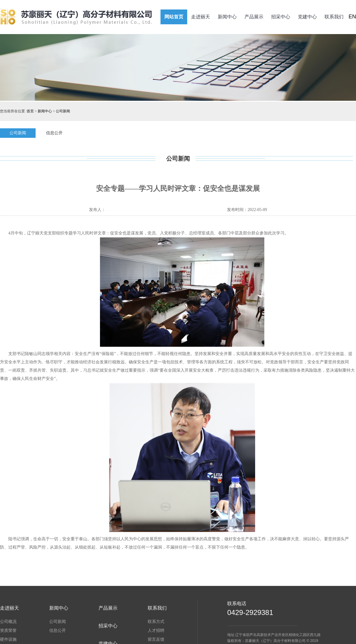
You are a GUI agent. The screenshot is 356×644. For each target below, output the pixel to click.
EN (352, 17)
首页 (30, 111)
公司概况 (8, 621)
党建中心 (307, 17)
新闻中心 (227, 17)
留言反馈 (156, 639)
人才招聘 (156, 630)
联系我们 (334, 17)
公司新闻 (63, 111)
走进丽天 (201, 17)
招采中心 (281, 17)
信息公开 (54, 133)
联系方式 (156, 621)
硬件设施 (8, 639)
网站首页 (174, 17)
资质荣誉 (8, 630)
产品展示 (254, 17)
